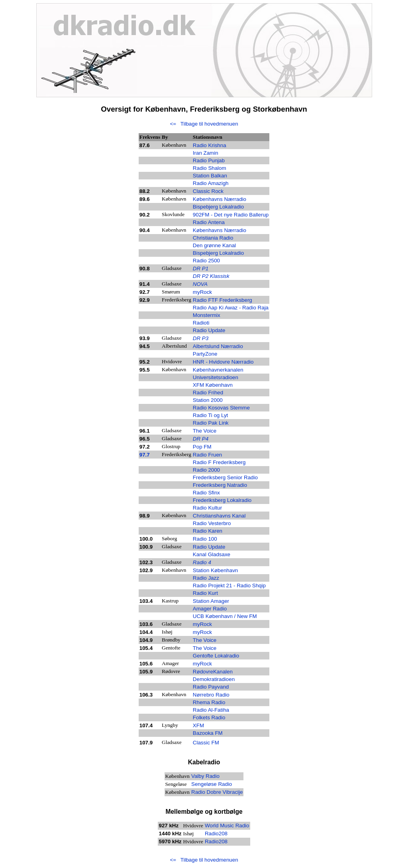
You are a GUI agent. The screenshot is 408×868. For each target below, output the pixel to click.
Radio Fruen (207, 455)
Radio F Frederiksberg (219, 462)
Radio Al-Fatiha (211, 710)
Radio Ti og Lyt (210, 415)
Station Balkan (210, 176)
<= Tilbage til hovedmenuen (204, 124)
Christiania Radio (213, 238)
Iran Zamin (206, 153)
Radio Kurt (205, 593)
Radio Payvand (211, 687)
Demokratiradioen (214, 679)
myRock (202, 664)
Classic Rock (208, 191)
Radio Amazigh (211, 183)
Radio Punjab (209, 160)
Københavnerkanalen (218, 370)
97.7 (145, 455)
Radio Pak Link (211, 423)
